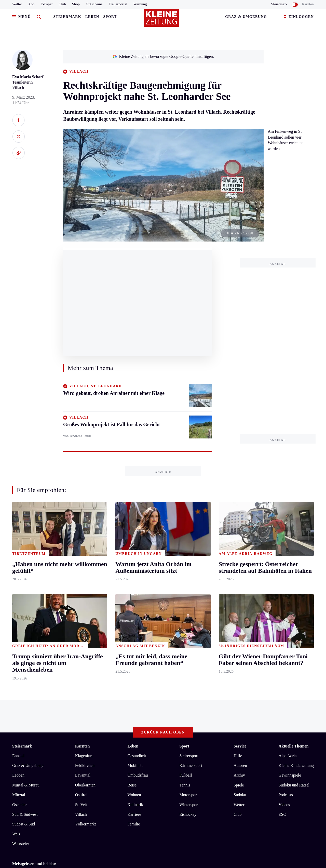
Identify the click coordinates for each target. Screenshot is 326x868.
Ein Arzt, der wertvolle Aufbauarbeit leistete (57, 681)
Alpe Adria (288, 548)
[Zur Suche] (39, 17)
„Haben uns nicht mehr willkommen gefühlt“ (58, 689)
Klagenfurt (84, 548)
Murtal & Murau (26, 578)
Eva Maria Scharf (28, 77)
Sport (110, 17)
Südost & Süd (24, 617)
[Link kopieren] (18, 153)
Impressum (22, 709)
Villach (81, 607)
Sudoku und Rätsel (294, 578)
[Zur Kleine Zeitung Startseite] (162, 20)
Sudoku (240, 587)
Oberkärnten (85, 578)
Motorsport (188, 587)
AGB (40, 709)
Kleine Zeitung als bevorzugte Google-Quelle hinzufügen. (163, 56)
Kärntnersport (191, 558)
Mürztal (19, 587)
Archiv (239, 568)
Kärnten (308, 4)
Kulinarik (135, 597)
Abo (31, 4)
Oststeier (19, 597)
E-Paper (47, 4)
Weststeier (21, 636)
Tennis (185, 578)
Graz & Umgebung (246, 17)
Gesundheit (137, 548)
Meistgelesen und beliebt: (34, 656)
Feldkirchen (85, 558)
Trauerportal (118, 4)
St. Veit (81, 597)
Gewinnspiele (290, 568)
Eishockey (188, 607)
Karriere (134, 607)
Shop (76, 4)
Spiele (239, 578)
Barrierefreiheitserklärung (98, 709)
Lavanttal (83, 568)
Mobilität (135, 558)
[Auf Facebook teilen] (18, 120)
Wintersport (189, 597)
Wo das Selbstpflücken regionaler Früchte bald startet (65, 674)
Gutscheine (94, 4)
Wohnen (134, 587)
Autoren (240, 558)
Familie (134, 617)
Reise (132, 578)
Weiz (16, 626)
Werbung (140, 4)
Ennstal (18, 548)
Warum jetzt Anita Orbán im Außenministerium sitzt (64, 666)
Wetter (17, 4)
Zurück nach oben (163, 525)
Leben (92, 17)
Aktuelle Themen (294, 539)
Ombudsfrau (138, 568)
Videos (284, 597)
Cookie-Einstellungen (144, 709)
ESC (282, 607)
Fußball (186, 568)
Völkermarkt (86, 617)
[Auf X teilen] (18, 137)
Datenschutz (60, 709)
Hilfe (238, 548)
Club (62, 4)
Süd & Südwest (25, 607)
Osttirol (81, 587)
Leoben (18, 568)
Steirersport (189, 548)
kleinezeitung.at (40, 727)
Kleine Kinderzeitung (296, 558)
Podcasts (286, 587)
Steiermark (67, 17)
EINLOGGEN (299, 17)
